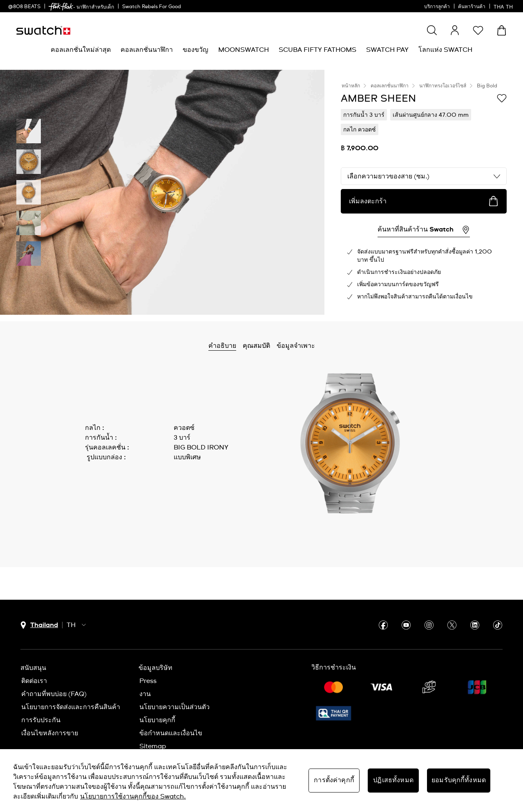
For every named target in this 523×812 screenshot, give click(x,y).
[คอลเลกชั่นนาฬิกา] (147, 50)
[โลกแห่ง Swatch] (445, 50)
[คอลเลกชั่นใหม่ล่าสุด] (81, 50)
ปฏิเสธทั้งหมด (393, 780)
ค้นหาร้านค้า (472, 7)
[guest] (455, 30)
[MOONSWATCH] (244, 50)
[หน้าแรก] (43, 30)
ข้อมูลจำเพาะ (296, 346)
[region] (261, 781)
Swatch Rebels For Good (152, 7)
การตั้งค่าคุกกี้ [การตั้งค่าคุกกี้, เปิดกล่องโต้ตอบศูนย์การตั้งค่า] (334, 780)
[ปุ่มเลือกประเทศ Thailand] (39, 625)
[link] (61, 7)
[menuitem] (81, 50)
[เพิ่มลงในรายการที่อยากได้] (502, 98)
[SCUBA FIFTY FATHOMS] (317, 50)
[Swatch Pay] (387, 50)
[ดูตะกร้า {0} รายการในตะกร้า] (502, 30)
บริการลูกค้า (437, 7)
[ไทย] (504, 6)
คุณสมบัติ (256, 346)
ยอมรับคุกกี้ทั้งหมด (459, 780)
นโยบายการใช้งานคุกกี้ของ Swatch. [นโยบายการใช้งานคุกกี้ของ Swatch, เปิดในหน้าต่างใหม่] (133, 796)
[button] (478, 30)
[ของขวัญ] (196, 50)
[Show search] (432, 30)
